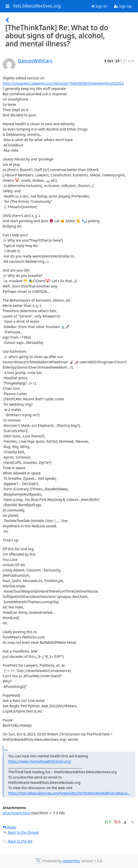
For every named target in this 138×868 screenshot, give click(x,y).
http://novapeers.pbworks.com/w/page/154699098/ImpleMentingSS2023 (63, 83)
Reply (10, 827)
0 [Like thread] (108, 822)
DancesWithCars (35, 61)
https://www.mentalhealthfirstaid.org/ (40, 761)
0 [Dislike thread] (118, 822)
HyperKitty (71, 861)
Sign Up (123, 6)
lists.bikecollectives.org (37, 6)
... (6, 749)
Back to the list (18, 841)
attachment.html (17, 813)
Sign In (99, 6)
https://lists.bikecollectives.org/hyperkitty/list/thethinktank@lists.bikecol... (69, 793)
